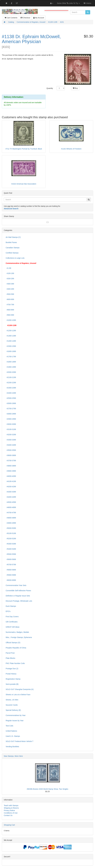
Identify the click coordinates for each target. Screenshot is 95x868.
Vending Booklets (12, 747)
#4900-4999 (11, 523)
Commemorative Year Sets (16, 585)
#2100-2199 (11, 377)
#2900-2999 (11, 419)
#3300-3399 (11, 440)
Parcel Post (10, 653)
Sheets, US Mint (12, 700)
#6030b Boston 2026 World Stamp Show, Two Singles (48, 789)
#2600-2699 (11, 403)
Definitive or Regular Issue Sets (18, 596)
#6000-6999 (11, 580)
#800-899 (10, 310)
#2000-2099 (11, 372)
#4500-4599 (11, 502)
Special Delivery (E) (13, 710)
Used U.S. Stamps (13, 736)
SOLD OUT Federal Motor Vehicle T (20, 741)
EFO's (8, 611)
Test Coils (9, 726)
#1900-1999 (11, 367)
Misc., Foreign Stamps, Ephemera (19, 637)
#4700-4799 (11, 513)
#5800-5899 (11, 570)
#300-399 (10, 284)
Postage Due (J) (12, 669)
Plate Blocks (10, 658)
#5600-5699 (11, 559)
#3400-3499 (11, 445)
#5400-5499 (11, 549)
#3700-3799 (11, 461)
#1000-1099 (11, 320)
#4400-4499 (11, 497)
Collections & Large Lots (15, 258)
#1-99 (8, 268)
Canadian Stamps (13, 248)
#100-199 (10, 273)
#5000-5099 (11, 528)
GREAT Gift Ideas (13, 627)
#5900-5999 (11, 575)
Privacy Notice (9, 810)
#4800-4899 (11, 518)
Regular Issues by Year (15, 721)
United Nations (11, 731)
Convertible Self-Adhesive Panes (18, 591)
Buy (75, 88)
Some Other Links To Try (68, 3)
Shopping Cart (9, 825)
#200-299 (10, 279)
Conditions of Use (11, 813)
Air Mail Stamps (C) (13, 237)
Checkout (25, 18)
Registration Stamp (13, 679)
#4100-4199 (11, 481)
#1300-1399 (11, 336)
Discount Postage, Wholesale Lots (19, 601)
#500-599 (10, 294)
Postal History (11, 674)
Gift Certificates (12, 622)
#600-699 (10, 299)
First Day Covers (12, 617)
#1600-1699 (11, 351)
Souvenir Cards (12, 705)
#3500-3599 (11, 450)
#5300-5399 (11, 544)
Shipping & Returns (11, 808)
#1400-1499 (11, 341)
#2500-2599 (11, 398)
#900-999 (10, 315)
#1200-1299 (11, 331)
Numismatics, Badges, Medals (17, 632)
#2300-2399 (11, 388)
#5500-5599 (11, 554)
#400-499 (10, 289)
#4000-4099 (11, 476)
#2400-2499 (11, 393)
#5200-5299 (11, 539)
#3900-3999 (11, 471)
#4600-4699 (11, 507)
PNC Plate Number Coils (15, 663)
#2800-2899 (11, 414)
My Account (39, 18)
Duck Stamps (11, 606)
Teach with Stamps (11, 805)
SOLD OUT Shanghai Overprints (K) (20, 689)
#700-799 (10, 305)
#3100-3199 (11, 429)
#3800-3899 (11, 466)
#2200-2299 (11, 383)
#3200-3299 (11, 435)
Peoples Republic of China (16, 648)
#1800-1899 (11, 362)
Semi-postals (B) (12, 684)
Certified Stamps (12, 253)
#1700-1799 (11, 357)
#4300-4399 (11, 492)
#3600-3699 (11, 455)
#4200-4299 (11, 487)
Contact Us (8, 815)
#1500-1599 (11, 346)
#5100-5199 (11, 533)
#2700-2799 (11, 409)
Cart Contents (11, 18)
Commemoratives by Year (16, 715)
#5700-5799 (11, 565)
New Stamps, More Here (13, 756)
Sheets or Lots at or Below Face (18, 695)
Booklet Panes (11, 242)
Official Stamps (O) (13, 643)
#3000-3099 (11, 424)
